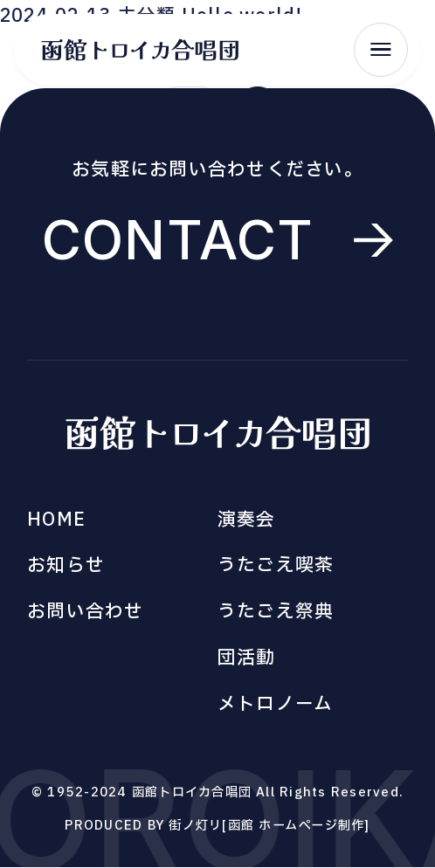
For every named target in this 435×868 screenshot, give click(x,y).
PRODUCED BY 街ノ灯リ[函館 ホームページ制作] (217, 826)
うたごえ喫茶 (276, 565)
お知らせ (66, 565)
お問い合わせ (85, 612)
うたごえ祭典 (276, 612)
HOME (56, 520)
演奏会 (247, 520)
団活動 (247, 658)
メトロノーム (275, 704)
